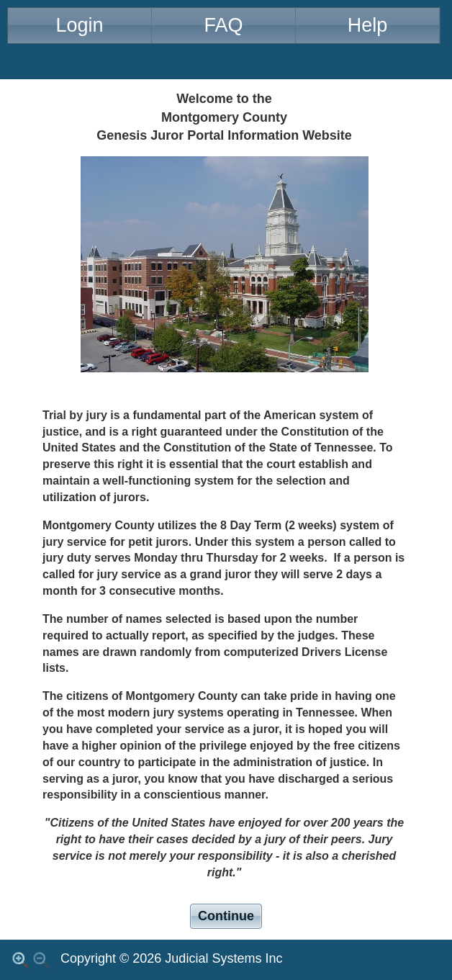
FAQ (223, 25)
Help (368, 25)
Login (79, 25)
